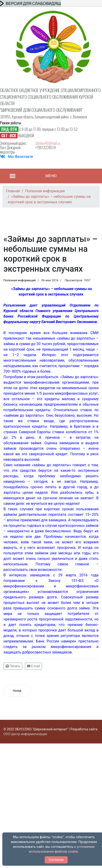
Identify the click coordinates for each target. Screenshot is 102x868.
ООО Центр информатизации (25, 734)
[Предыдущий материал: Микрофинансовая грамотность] (17, 691)
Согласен (56, 860)
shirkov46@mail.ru (48, 143)
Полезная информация (20, 280)
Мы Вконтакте (21, 157)
